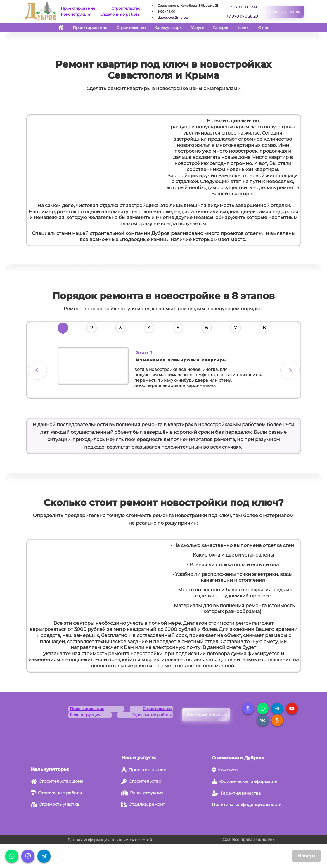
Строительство (126, 8)
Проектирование (78, 8)
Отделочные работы (120, 14)
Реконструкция (76, 14)
